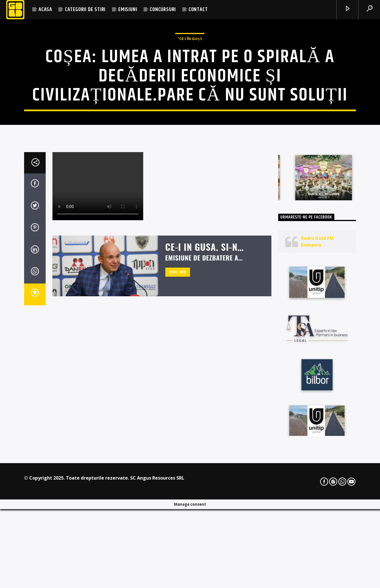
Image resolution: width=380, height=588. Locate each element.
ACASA (45, 10)
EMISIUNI (128, 10)
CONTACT (198, 10)
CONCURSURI (163, 10)
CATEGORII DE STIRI (85, 10)
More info (178, 419)
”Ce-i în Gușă (190, 105)
